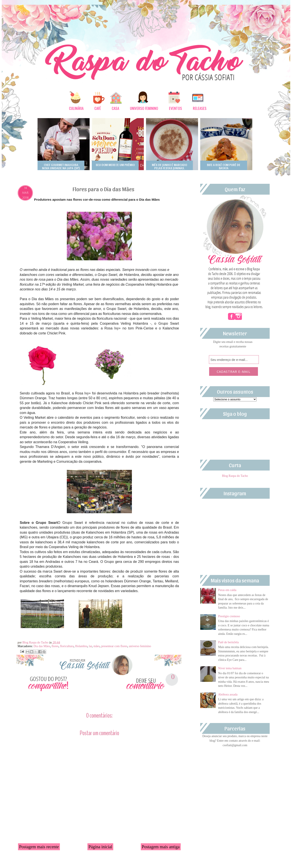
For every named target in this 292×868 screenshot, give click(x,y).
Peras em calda (227, 590)
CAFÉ (98, 108)
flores (55, 646)
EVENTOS (176, 108)
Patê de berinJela (229, 642)
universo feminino (140, 646)
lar (90, 646)
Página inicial (100, 847)
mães (97, 646)
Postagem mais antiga (161, 847)
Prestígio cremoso (229, 616)
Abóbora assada (228, 695)
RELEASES (200, 108)
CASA (115, 108)
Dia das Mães (42, 646)
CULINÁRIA (76, 108)
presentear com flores (114, 646)
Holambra (81, 646)
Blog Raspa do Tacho (36, 642)
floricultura (67, 646)
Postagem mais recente (39, 847)
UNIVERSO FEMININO (144, 108)
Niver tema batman (230, 668)
